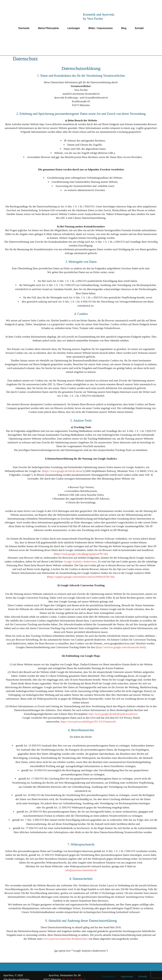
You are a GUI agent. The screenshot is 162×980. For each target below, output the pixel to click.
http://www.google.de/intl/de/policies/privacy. (113, 710)
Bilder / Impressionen (101, 28)
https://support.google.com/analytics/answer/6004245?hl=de (81, 577)
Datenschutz (109, 972)
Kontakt (139, 28)
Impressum (127, 972)
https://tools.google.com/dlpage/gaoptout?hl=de (81, 554)
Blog (124, 28)
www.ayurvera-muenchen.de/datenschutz (63, 935)
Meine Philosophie (48, 28)
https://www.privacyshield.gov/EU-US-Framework (88, 718)
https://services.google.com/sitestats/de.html (121, 647)
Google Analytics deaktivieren (80, 562)
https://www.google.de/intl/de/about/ (63, 471)
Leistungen (74, 28)
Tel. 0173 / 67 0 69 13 (74, 975)
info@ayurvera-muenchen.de (81, 866)
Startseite (24, 28)
